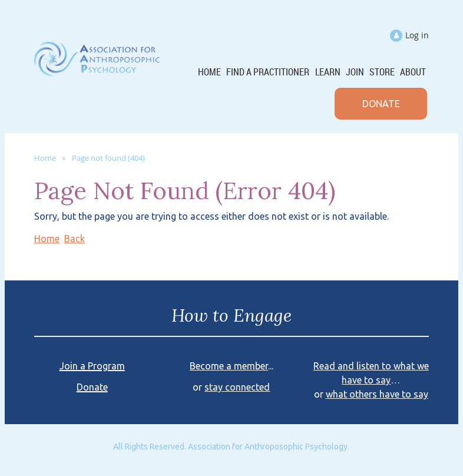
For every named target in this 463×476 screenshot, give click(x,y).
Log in (417, 35)
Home (45, 158)
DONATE (381, 104)
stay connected (237, 387)
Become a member (229, 366)
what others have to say (377, 394)
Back (75, 239)
